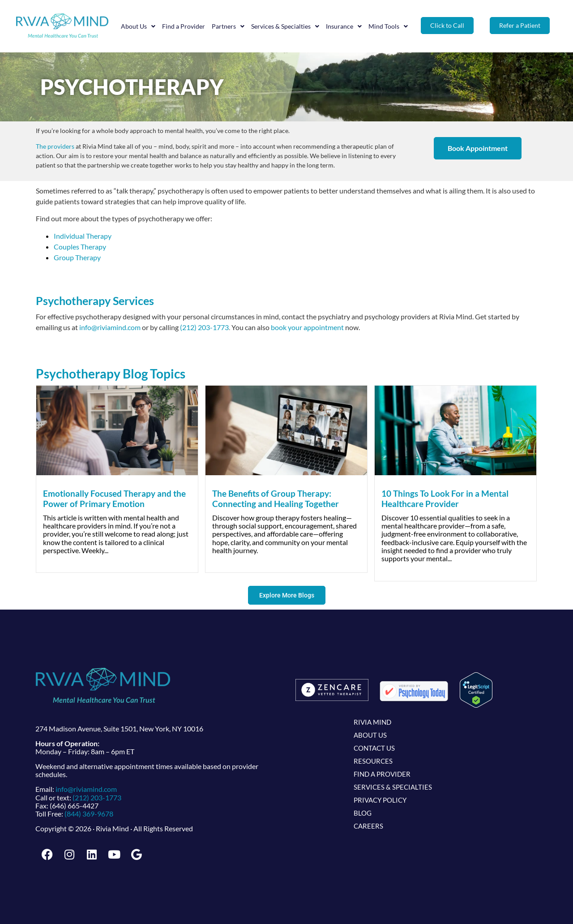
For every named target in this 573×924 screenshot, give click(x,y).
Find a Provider (184, 26)
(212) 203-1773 (204, 327)
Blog (363, 813)
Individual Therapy (83, 236)
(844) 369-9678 (89, 814)
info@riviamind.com (110, 327)
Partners (228, 26)
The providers (55, 146)
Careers (368, 826)
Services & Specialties (285, 26)
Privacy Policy (380, 800)
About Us (138, 26)
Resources (373, 761)
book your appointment (307, 327)
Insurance (344, 26)
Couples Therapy (80, 247)
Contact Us (374, 748)
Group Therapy (77, 257)
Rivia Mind (372, 722)
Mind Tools (388, 26)
